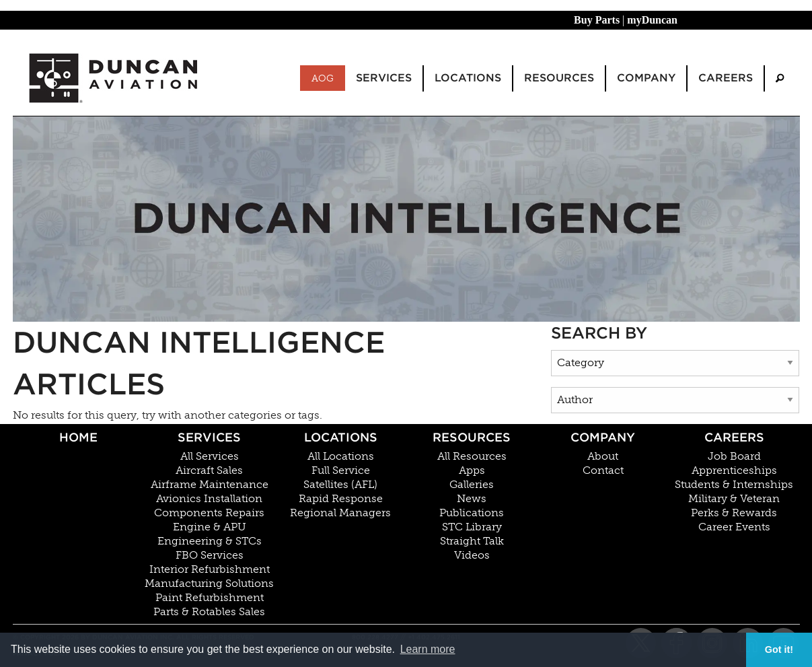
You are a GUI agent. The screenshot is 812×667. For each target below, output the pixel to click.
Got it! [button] (779, 650)
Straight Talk (472, 541)
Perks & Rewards (734, 513)
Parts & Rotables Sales (209, 612)
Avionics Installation (209, 499)
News (472, 499)
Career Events (734, 527)
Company (603, 437)
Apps (472, 470)
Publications (472, 513)
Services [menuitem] (384, 78)
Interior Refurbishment (210, 569)
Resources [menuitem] (559, 78)
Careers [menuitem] (726, 78)
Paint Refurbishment (210, 598)
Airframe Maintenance (210, 485)
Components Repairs (209, 513)
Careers (734, 437)
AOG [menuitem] (323, 78)
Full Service (341, 470)
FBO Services (210, 555)
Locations (341, 437)
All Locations (341, 456)
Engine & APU (210, 527)
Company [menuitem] (646, 78)
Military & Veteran (734, 499)
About (603, 456)
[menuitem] (780, 78)
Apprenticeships (734, 470)
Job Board (734, 456)
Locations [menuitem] (468, 78)
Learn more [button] (428, 649)
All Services (210, 456)
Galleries (472, 485)
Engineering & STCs (210, 541)
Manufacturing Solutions (209, 584)
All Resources (472, 456)
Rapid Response (341, 499)
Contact (603, 470)
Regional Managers (340, 513)
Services (209, 437)
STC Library (472, 527)
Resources (472, 437)
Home (78, 437)
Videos (472, 555)
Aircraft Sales (209, 470)
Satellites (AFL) (340, 485)
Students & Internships (734, 485)
